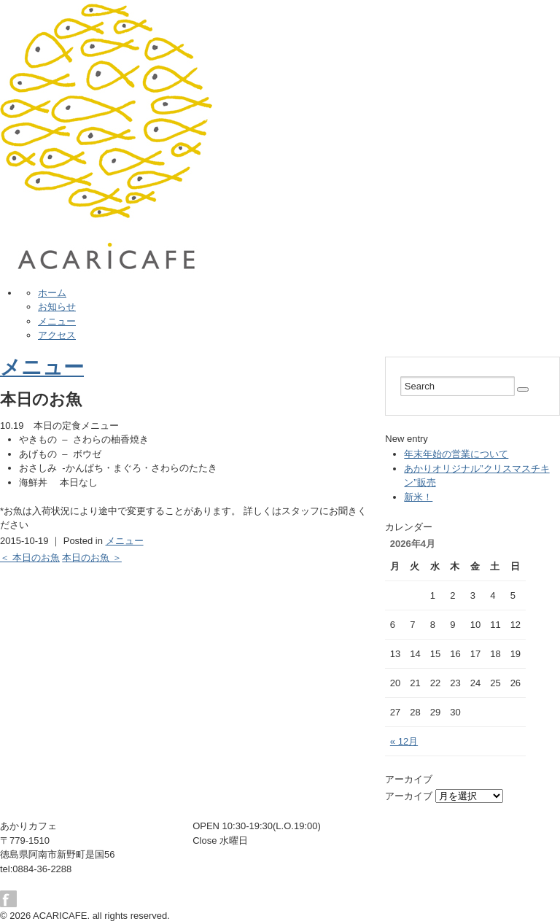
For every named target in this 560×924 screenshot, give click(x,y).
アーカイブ (409, 796)
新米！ (418, 497)
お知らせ (57, 307)
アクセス (57, 335)
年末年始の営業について (456, 454)
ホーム (52, 293)
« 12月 (404, 741)
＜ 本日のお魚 (30, 558)
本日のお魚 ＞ (92, 558)
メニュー (57, 321)
